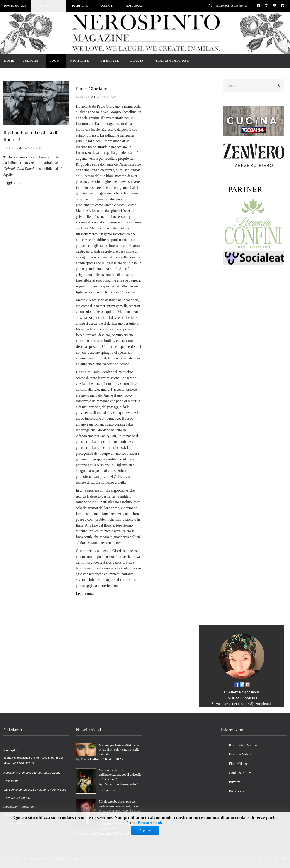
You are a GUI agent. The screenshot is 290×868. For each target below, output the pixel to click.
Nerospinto (37, 859)
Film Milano (238, 764)
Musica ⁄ (24, 148)
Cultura (32, 61)
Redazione (237, 791)
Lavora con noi (49, 6)
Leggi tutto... (13, 183)
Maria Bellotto (91, 759)
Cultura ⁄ (96, 97)
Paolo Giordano (92, 89)
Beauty (139, 61)
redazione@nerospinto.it (20, 807)
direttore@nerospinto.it (255, 704)
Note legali (135, 6)
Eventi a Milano (240, 754)
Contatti (107, 6)
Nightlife (81, 61)
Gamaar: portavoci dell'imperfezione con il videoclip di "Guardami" (120, 775)
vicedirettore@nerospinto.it (21, 823)
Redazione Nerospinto (120, 784)
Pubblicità (80, 6)
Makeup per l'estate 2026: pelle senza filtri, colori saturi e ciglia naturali (119, 750)
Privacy (234, 782)
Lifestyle (111, 61)
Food (56, 61)
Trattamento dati (173, 61)
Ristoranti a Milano (243, 745)
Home (9, 61)
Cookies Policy (240, 773)
